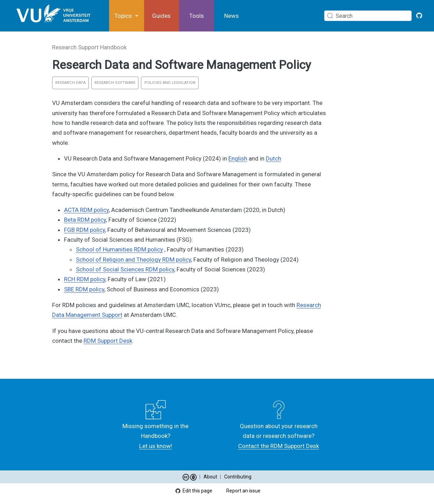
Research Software (115, 83)
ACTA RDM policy (86, 210)
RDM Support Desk (108, 341)
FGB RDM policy (84, 230)
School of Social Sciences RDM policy (125, 269)
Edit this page (194, 491)
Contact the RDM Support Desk (279, 446)
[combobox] (369, 16)
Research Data (70, 83)
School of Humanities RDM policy (119, 249)
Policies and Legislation (170, 83)
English (238, 158)
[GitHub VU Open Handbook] (419, 16)
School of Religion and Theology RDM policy (133, 260)
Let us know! (156, 446)
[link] (127, 16)
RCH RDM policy (85, 279)
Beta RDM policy (85, 220)
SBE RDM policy (84, 289)
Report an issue (240, 491)
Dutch (273, 158)
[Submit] (330, 16)
